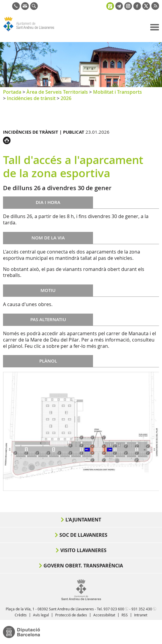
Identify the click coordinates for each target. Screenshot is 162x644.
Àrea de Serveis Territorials (57, 92)
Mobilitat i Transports (117, 92)
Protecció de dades (71, 615)
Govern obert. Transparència (83, 566)
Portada (12, 92)
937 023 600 (114, 609)
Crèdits (21, 615)
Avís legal (41, 615)
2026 (66, 98)
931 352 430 (142, 609)
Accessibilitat (104, 615)
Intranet (141, 615)
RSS (125, 615)
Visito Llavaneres (83, 550)
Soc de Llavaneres (83, 535)
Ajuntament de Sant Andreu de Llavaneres (32, 31)
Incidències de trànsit (31, 98)
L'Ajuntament (83, 520)
